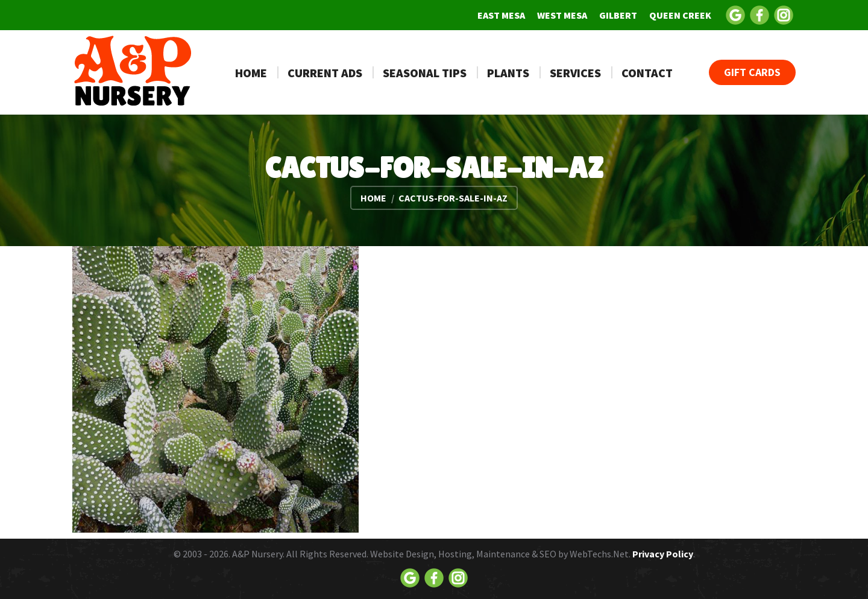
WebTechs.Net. (600, 554)
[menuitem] (501, 15)
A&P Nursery (257, 554)
